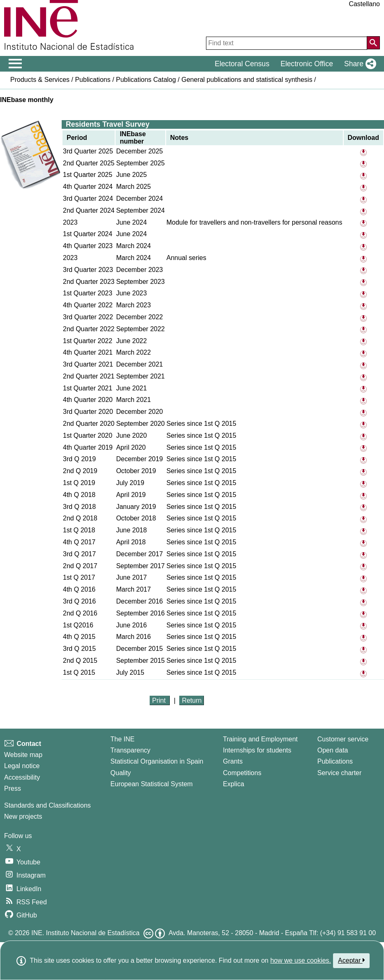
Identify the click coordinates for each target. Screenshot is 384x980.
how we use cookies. (301, 960)
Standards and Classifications (47, 805)
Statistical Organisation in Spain (157, 761)
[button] (359, 64)
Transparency (131, 750)
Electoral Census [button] (242, 64)
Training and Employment (260, 739)
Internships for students (257, 750)
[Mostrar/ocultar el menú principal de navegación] (15, 64)
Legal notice (22, 766)
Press (13, 788)
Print (160, 700)
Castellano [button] (364, 4)
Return (192, 700)
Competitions (242, 773)
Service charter (340, 773)
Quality (121, 773)
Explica (234, 784)
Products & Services (40, 80)
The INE (123, 739)
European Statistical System (152, 784)
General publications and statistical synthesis (247, 80)
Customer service (343, 739)
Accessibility (22, 777)
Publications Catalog (146, 80)
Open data (333, 750)
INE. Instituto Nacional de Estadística (85, 933)
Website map (23, 755)
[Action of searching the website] (373, 43)
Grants (233, 761)
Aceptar (351, 960)
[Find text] (287, 43)
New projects (23, 816)
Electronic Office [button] (307, 64)
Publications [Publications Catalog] (335, 761)
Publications (93, 80)
